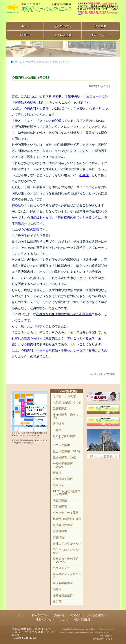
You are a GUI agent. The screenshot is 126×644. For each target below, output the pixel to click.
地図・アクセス (101, 35)
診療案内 (101, 26)
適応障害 (58, 424)
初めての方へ (63, 26)
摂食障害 (58, 537)
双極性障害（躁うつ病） (66, 416)
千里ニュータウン (96, 96)
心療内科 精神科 (51, 96)
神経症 (16, 205)
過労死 (57, 602)
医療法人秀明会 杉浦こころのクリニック (43, 103)
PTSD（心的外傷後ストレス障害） (67, 493)
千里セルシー (70, 350)
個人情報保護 (82, 619)
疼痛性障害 (60, 531)
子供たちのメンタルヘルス (67, 551)
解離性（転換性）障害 (67, 519)
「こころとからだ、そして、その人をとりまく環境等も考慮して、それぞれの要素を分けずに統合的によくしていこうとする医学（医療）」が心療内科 (59, 338)
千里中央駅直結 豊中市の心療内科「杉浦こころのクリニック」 (39, 11)
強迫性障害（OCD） (66, 458)
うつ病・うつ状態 (64, 396)
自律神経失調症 (63, 479)
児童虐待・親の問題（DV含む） (66, 560)
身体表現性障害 (63, 525)
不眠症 (57, 430)
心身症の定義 (30, 229)
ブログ (29, 62)
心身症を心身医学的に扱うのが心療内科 (64, 314)
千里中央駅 (73, 96)
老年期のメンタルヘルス (67, 575)
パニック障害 (61, 445)
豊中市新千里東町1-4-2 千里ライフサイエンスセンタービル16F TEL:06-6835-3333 (98, 11)
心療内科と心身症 (36, 109)
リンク (64, 619)
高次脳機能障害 (63, 583)
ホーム (25, 26)
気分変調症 (60, 409)
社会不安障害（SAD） (67, 451)
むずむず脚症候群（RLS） (64, 438)
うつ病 (29, 205)
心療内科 (27, 350)
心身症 (84, 175)
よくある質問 (63, 35)
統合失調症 (60, 500)
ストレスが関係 (50, 121)
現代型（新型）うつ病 (67, 402)
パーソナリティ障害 (66, 513)
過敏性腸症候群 (63, 595)
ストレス (89, 127)
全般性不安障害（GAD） (63, 465)
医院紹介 (25, 35)
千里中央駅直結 (47, 350)
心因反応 (58, 485)
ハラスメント (61, 568)
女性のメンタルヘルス (67, 544)
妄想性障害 (60, 506)
